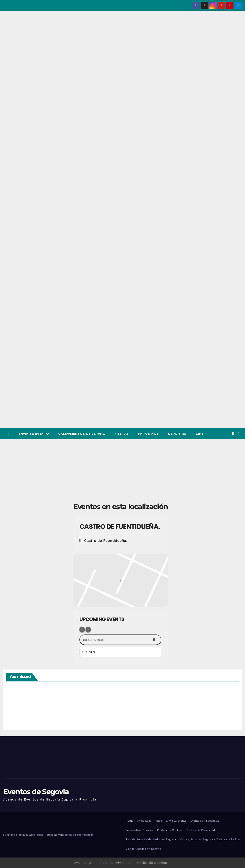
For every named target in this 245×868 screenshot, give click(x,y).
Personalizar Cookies (139, 830)
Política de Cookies (170, 830)
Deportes (177, 434)
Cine (200, 434)
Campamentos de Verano (82, 434)
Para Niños (148, 434)
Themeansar (85, 835)
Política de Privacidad (201, 830)
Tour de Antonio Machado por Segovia (151, 839)
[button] (233, 434)
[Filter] (82, 630)
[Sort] (88, 630)
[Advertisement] (122, 471)
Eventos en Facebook (205, 821)
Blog (159, 821)
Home (130, 821)
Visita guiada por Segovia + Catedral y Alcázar (210, 839)
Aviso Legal (145, 821)
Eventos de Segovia (36, 792)
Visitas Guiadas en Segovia (143, 849)
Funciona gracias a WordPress (23, 835)
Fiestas (122, 434)
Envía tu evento (34, 434)
